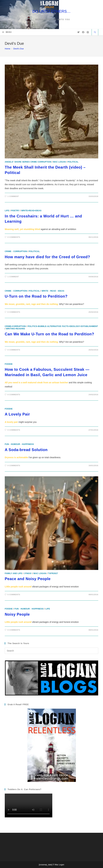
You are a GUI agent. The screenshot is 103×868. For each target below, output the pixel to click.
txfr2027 (53, 573)
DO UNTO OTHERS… (52, 11)
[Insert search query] (51, 651)
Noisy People (17, 614)
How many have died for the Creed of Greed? (47, 257)
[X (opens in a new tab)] (78, 32)
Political (73, 162)
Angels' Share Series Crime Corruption (28, 162)
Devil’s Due (19, 49)
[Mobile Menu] (7, 32)
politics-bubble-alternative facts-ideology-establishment (63, 326)
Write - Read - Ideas (53, 291)
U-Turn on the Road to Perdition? (36, 296)
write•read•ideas (31, 211)
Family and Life (13, 573)
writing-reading (16, 329)
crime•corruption (15, 326)
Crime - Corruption (16, 251)
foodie (9, 364)
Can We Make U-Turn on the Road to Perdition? (49, 334)
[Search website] (95, 33)
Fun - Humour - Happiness (19, 444)
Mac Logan (60, 162)
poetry (15, 211)
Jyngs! (28, 573)
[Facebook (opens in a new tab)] (83, 32)
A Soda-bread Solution (26, 450)
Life (7, 211)
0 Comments (14, 237)
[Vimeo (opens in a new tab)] (88, 32)
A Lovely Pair (17, 414)
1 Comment (13, 196)
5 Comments (14, 595)
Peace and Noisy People (28, 579)
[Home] (8, 49)
